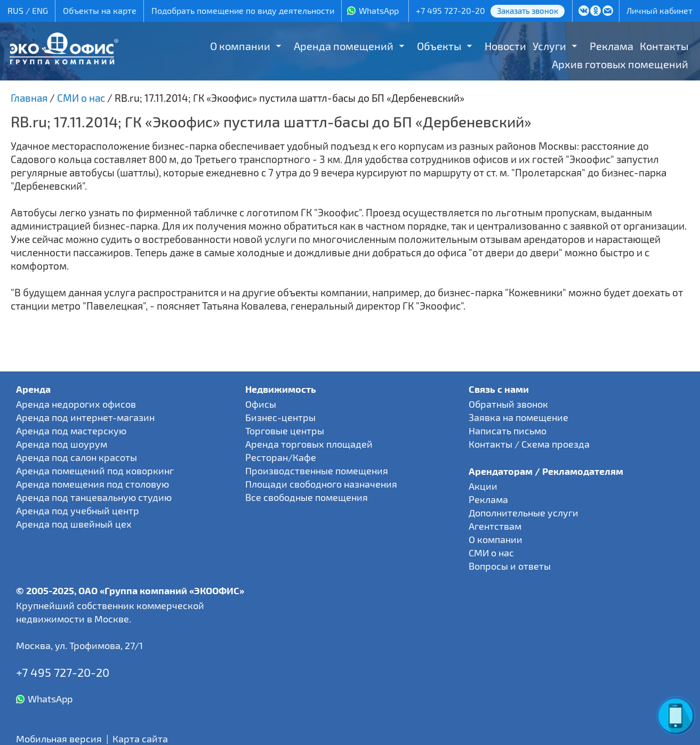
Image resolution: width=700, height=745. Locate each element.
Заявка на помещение (518, 417)
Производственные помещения (317, 471)
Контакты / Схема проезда (529, 444)
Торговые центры (285, 431)
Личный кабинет (659, 10)
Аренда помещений (344, 46)
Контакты (664, 46)
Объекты (439, 46)
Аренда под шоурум (62, 444)
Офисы (261, 404)
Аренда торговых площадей (309, 444)
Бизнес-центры (280, 417)
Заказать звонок (528, 11)
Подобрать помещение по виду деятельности (243, 10)
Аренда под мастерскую (71, 431)
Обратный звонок (508, 404)
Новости (505, 46)
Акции (483, 486)
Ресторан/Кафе (281, 457)
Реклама (612, 46)
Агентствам (495, 526)
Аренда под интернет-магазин (85, 417)
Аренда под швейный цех (74, 524)
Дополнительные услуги (524, 513)
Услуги (549, 46)
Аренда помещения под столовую (92, 484)
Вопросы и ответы (510, 566)
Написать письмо (508, 431)
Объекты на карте (100, 10)
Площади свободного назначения (321, 484)
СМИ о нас (491, 553)
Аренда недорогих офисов (76, 404)
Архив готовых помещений (620, 64)
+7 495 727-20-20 (450, 10)
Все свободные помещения (307, 497)
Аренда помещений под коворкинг (95, 471)
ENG (40, 10)
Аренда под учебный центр (78, 511)
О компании (240, 46)
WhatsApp (379, 10)
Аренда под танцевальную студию (94, 497)
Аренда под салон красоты (77, 457)
